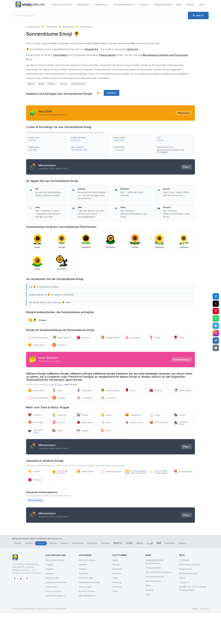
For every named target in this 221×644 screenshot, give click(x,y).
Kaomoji (190, 5)
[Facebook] (15, 609)
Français (53, 574)
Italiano (65, 574)
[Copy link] (216, 340)
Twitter (115, 609)
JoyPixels (117, 618)
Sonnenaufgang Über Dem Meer (136, 472)
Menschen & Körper (55, 591)
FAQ (201, 5)
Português (92, 574)
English (18, 574)
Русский (105, 574)
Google (116, 595)
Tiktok (115, 622)
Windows (117, 604)
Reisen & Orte (52, 609)
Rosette (59, 345)
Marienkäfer (85, 422)
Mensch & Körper (87, 591)
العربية (150, 574)
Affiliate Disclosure (188, 604)
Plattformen (102, 5)
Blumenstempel (38, 338)
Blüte (41, 84)
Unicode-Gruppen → (55, 626)
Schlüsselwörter (153, 598)
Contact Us (184, 613)
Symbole (50, 604)
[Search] (198, 16)
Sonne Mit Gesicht (60, 472)
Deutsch (41, 574)
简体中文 (118, 574)
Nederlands (78, 574)
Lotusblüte (109, 398)
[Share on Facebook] (216, 296)
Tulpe (154, 338)
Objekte (49, 600)
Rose (179, 338)
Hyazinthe (84, 390)
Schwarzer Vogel (36, 431)
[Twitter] (21, 609)
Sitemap (195, 639)
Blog (179, 5)
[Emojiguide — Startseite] (15, 588)
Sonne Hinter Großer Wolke (159, 472)
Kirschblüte (133, 338)
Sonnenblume (78, 84)
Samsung (117, 613)
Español (29, 574)
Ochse (179, 415)
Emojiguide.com (33, 27)
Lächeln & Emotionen (89, 613)
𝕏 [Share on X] (216, 304)
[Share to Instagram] (216, 333)
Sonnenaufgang (35, 500)
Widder (82, 431)
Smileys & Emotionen (56, 613)
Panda (82, 415)
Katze (106, 415)
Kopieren (111, 93)
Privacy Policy (186, 600)
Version (144, 5)
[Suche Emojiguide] (100, 16)
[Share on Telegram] (216, 326)
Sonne (63, 84)
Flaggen (50, 595)
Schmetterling (159, 422)
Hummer (59, 422)
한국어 (140, 574)
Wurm (106, 422)
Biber (57, 431)
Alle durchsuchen (62, 5)
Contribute (184, 591)
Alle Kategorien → (87, 626)
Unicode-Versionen (155, 607)
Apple (115, 591)
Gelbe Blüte (36, 345)
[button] (46, 139)
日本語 (129, 574)
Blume (31, 84)
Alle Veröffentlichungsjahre (159, 603)
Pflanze (52, 84)
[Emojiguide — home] (30, 5)
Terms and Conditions (190, 595)
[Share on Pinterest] (216, 311)
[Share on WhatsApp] (216, 318)
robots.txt (205, 639)
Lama (154, 415)
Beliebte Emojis (153, 612)
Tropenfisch (133, 415)
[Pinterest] (27, 609)
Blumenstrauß (110, 338)
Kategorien (83, 5)
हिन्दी (159, 574)
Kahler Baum (134, 422)
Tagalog (182, 574)
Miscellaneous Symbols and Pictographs (171, 151)
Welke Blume (61, 338)
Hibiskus (83, 338)
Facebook (117, 600)
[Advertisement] (110, 550)
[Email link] (216, 348)
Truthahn (35, 415)
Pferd (106, 431)
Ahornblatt (35, 422)
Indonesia (170, 574)
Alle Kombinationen (124, 5)
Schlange (59, 415)
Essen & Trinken (53, 622)
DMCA (182, 609)
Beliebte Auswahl (163, 5)
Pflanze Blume (69, 27)
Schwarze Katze (181, 423)
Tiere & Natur (51, 27)
